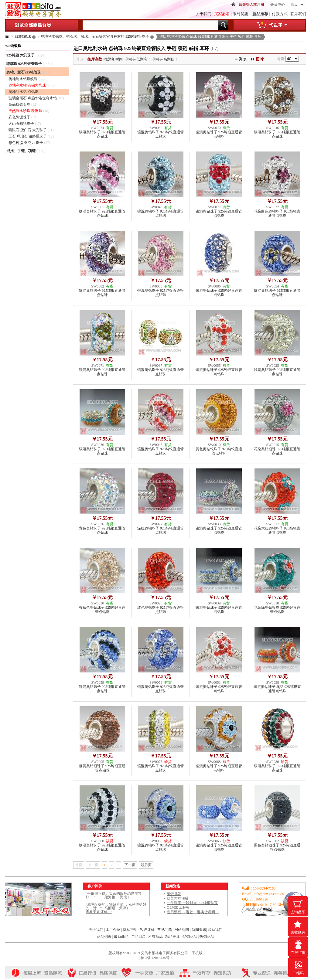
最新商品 (121, 937)
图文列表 (244, 59)
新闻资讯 (199, 930)
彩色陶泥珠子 (23, 117)
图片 (261, 59)
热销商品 (207, 937)
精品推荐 (173, 937)
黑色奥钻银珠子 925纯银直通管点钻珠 (277, 847)
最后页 (146, 865)
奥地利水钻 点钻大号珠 (32, 85)
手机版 (197, 953)
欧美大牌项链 (178, 898)
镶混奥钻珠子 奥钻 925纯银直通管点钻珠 (277, 689)
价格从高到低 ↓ (165, 59)
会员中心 (278, 5)
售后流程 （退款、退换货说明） (193, 912)
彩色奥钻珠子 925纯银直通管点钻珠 (102, 530)
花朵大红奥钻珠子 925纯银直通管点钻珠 (277, 530)
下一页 (130, 865)
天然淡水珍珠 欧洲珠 (29, 111)
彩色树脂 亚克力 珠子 (29, 143)
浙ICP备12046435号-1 (156, 958)
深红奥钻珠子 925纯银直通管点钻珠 (161, 530)
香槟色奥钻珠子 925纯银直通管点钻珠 (102, 610)
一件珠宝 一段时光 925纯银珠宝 (192, 903)
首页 (233, 6)
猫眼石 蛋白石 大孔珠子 (31, 130)
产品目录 (138, 937)
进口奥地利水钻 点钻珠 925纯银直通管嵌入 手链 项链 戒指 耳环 (210, 36)
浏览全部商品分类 (41, 27)
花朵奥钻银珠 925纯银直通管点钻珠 (277, 451)
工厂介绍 (113, 930)
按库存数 (95, 59)
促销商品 (190, 937)
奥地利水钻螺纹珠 (27, 79)
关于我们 (203, 14)
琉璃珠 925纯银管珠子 (29, 64)
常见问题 (165, 930)
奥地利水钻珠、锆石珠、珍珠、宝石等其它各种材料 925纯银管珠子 (95, 36)
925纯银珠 (23, 36)
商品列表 (104, 937)
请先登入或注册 (251, 5)
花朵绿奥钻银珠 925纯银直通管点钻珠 (277, 610)
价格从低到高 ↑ (138, 59)
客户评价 (147, 930)
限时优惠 (241, 14)
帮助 (295, 5)
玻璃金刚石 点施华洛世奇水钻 (36, 98)
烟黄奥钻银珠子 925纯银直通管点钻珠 (102, 768)
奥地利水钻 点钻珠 (27, 92)
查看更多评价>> (99, 912)
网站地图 (182, 930)
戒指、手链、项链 (25, 151)
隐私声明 (131, 930)
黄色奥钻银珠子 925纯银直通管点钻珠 (219, 451)
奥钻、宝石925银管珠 (28, 72)
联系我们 (298, 14)
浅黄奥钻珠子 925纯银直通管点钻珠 (277, 372)
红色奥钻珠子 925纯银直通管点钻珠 (161, 610)
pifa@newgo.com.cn (269, 894)
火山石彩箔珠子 (25, 124)
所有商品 (155, 937)
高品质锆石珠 (23, 104)
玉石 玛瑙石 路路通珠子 (31, 136)
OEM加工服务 (178, 907)
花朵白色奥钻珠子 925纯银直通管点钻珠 (277, 213)
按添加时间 (114, 59)
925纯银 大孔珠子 (26, 55)
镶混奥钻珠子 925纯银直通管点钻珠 (102, 134)
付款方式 (280, 14)
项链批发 (174, 894)
